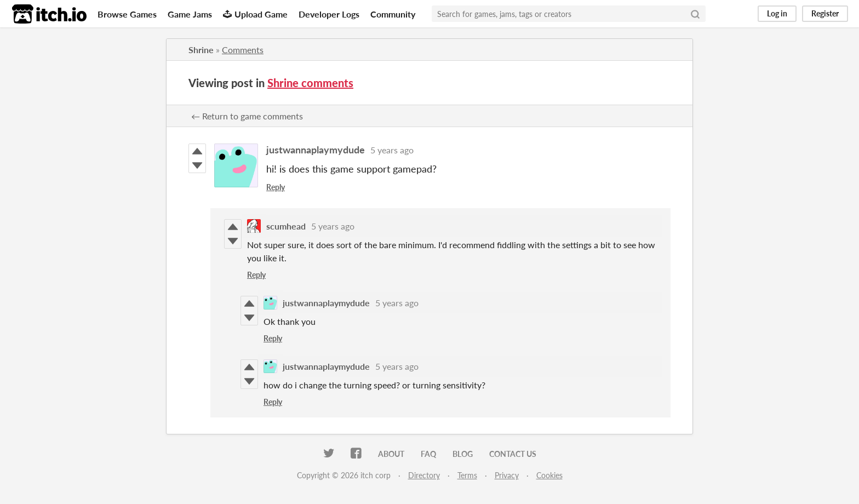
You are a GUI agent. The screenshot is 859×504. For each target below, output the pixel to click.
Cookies (549, 475)
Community (393, 14)
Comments (243, 50)
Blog (463, 454)
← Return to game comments (247, 116)
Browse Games (127, 14)
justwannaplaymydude (316, 150)
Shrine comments (310, 83)
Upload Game (255, 14)
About (391, 454)
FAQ (428, 454)
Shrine (201, 50)
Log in (777, 13)
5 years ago (392, 150)
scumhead (286, 226)
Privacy (507, 475)
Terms (467, 475)
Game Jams (190, 14)
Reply (276, 187)
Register (825, 13)
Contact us (513, 454)
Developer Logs (329, 14)
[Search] (695, 14)
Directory (424, 475)
